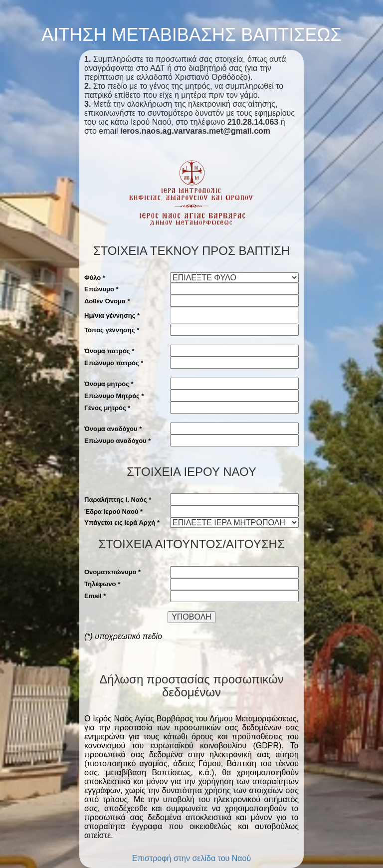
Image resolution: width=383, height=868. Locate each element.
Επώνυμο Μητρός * (114, 396)
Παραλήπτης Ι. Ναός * (118, 500)
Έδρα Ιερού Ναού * (113, 512)
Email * (95, 596)
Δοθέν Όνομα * (107, 301)
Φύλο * (95, 278)
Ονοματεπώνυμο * (112, 572)
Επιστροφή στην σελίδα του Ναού (192, 858)
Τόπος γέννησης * (112, 330)
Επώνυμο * (101, 289)
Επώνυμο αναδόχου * (117, 441)
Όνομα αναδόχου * (113, 429)
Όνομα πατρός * (109, 351)
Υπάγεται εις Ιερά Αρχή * (122, 523)
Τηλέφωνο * (102, 584)
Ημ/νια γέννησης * (112, 316)
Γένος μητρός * (107, 408)
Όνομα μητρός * (109, 384)
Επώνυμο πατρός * (114, 363)
